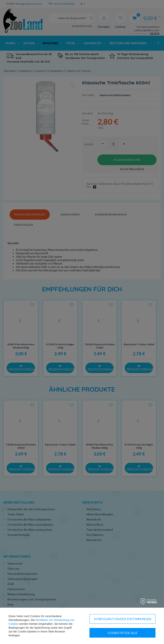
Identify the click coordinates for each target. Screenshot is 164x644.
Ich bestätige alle (123, 633)
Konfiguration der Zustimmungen (123, 619)
